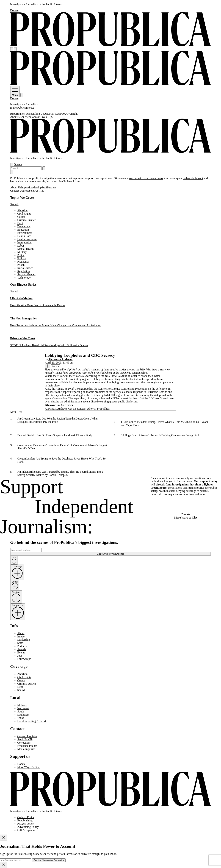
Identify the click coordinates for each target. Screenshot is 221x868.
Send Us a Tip (25, 739)
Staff (44, 187)
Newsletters (24, 117)
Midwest (22, 705)
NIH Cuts (55, 114)
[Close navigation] (12, 172)
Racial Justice (25, 268)
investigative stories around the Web (124, 369)
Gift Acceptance (27, 830)
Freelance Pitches (27, 746)
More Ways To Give (29, 767)
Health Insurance (27, 239)
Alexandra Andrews (60, 359)
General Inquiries (27, 736)
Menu (15, 94)
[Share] (46, 366)
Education (23, 230)
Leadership (35, 187)
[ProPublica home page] (111, 805)
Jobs (20, 656)
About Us (16, 187)
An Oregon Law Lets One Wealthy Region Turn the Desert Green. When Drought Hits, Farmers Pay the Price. (58, 420)
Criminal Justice (27, 220)
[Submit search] (44, 168)
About (14, 117)
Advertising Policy (28, 827)
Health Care (24, 236)
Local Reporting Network (32, 721)
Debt (20, 223)
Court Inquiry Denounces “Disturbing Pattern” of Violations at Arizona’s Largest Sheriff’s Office (62, 447)
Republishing (25, 820)
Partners (52, 187)
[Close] (4, 838)
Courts (21, 217)
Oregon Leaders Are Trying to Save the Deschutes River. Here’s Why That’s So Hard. (61, 460)
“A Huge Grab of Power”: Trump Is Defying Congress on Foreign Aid (160, 435)
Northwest (23, 708)
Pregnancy (23, 262)
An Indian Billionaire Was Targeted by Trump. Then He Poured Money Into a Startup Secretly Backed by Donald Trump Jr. (60, 473)
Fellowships (24, 659)
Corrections (24, 743)
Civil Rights (24, 214)
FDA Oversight (69, 114)
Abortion (23, 210)
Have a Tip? (46, 117)
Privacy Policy (26, 824)
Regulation (24, 271)
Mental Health (26, 249)
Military (22, 252)
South (21, 711)
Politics (22, 258)
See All (14, 204)
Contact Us (17, 191)
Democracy (24, 226)
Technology (24, 278)
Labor (21, 246)
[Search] (15, 49)
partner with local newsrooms (146, 178)
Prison (21, 265)
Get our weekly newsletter (110, 554)
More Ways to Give (186, 518)
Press (26, 191)
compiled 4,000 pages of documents (118, 395)
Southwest (23, 715)
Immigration (24, 242)
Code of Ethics (26, 817)
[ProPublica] (111, 46)
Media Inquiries (26, 749)
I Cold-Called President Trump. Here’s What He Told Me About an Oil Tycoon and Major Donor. (165, 424)
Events (21, 652)
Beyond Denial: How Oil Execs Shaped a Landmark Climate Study (55, 435)
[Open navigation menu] (12, 49)
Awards (22, 649)
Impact (25, 187)
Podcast (35, 117)
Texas (21, 718)
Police (21, 255)
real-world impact (193, 178)
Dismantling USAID (38, 114)
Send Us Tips (36, 191)
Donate (14, 10)
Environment (25, 233)
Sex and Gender (26, 274)
